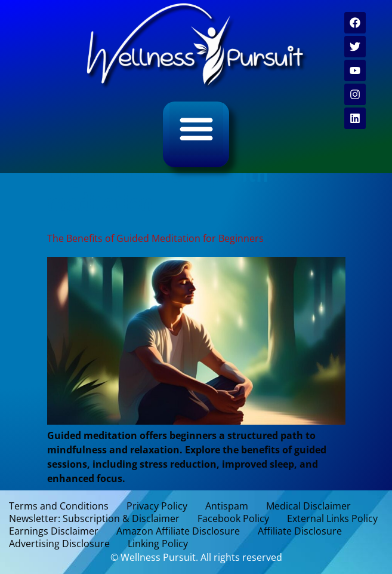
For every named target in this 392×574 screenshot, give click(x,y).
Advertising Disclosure (59, 544)
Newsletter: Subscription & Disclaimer (94, 519)
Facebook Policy (233, 519)
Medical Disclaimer (308, 506)
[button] (196, 128)
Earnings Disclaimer (54, 531)
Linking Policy (158, 544)
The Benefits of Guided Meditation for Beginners (155, 238)
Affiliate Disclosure (300, 531)
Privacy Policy (157, 506)
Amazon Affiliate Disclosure (178, 531)
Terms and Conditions (59, 506)
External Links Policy (332, 519)
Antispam (227, 506)
